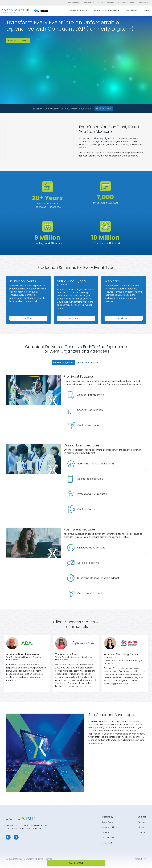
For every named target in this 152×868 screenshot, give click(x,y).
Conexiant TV (143, 3)
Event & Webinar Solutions (107, 11)
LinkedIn (141, 830)
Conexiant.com (73, 3)
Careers (106, 830)
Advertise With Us (110, 825)
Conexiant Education (106, 3)
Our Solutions (108, 835)
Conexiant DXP (89, 3)
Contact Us (107, 840)
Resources (132, 11)
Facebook (142, 819)
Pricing (146, 11)
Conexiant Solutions (126, 3)
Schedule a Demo (18, 41)
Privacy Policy (140, 856)
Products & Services (79, 11)
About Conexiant (109, 819)
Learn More (28, 318)
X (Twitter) (142, 825)
